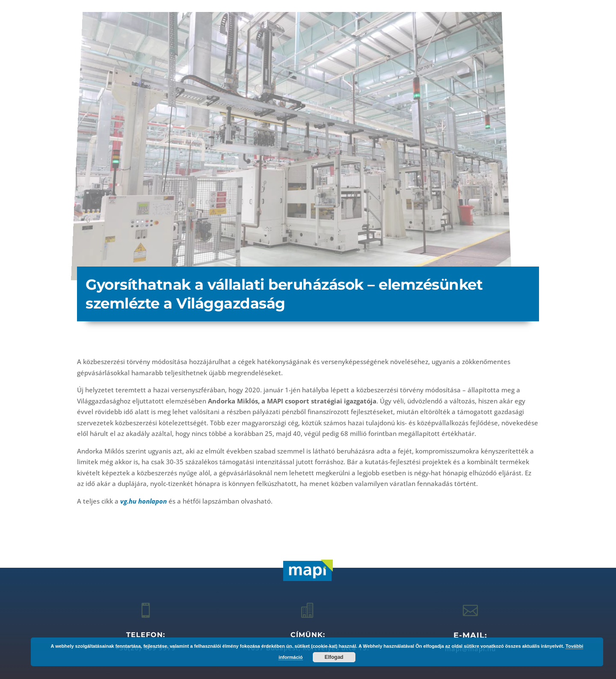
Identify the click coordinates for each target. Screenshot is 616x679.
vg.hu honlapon (144, 501)
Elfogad (334, 657)
